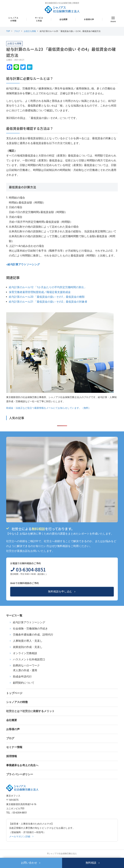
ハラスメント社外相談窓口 (29, 659)
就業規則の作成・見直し (28, 647)
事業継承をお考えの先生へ (22, 765)
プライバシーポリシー (20, 774)
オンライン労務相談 (25, 653)
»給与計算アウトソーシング (23, 264)
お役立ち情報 (30, 31)
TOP (8, 31)
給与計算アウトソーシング (29, 622)
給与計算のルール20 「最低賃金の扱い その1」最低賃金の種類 (47, 297)
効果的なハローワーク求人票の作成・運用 (26, 668)
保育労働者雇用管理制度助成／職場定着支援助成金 (40, 292)
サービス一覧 (14, 615)
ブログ (17, 31)
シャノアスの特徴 (13, 19)
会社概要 (63, 19)
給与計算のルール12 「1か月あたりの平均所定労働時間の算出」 (48, 287)
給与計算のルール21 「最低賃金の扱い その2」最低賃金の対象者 (48, 302)
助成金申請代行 (22, 677)
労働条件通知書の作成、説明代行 (33, 635)
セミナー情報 (14, 747)
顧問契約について (24, 683)
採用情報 (12, 756)
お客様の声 (89, 19)
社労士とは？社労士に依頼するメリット (30, 711)
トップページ (14, 693)
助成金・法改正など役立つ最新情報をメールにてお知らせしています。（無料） (48, 408)
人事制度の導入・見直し (28, 641)
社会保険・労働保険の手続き (30, 629)
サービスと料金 (39, 19)
